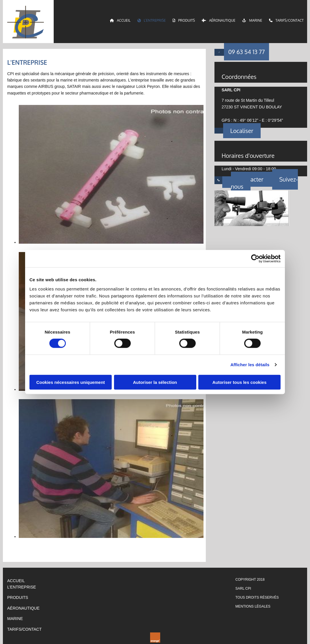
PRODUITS (18, 597)
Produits (184, 21)
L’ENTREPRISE (22, 587)
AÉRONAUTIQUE (23, 608)
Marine (252, 21)
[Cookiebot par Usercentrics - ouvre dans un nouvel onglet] (255, 259)
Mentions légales (253, 606)
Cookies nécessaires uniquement (71, 382)
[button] (247, 52)
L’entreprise (152, 21)
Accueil (120, 21)
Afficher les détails (250, 365)
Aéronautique (219, 21)
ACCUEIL (16, 581)
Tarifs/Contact (286, 21)
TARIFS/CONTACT (24, 629)
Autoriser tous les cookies (240, 382)
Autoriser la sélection (155, 382)
